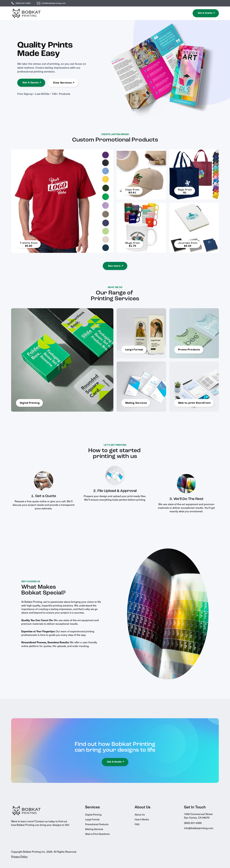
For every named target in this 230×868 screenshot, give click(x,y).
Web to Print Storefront (97, 834)
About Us (140, 815)
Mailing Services (94, 829)
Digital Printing (93, 815)
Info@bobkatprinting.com (199, 828)
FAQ (137, 824)
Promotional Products (97, 824)
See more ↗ (116, 266)
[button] (206, 13)
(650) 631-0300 (23, 3)
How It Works (142, 819)
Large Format (92, 819)
